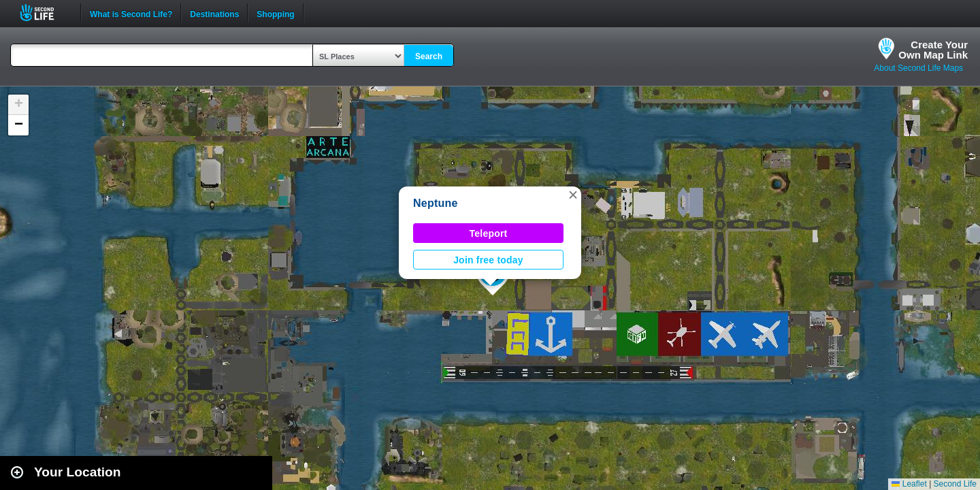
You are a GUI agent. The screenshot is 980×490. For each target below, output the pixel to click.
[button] (573, 195)
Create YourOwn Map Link (933, 50)
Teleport (489, 233)
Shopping (275, 13)
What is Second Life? (131, 13)
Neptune (436, 203)
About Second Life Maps (918, 68)
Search (429, 56)
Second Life (45, 13)
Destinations (214, 13)
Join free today (488, 260)
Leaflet (909, 484)
